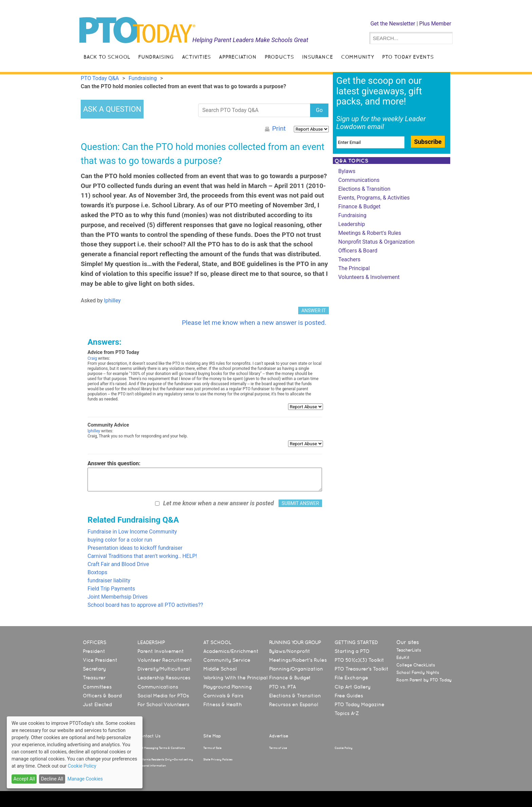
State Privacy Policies (218, 759)
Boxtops (97, 572)
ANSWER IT (313, 311)
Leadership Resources (164, 678)
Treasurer (94, 678)
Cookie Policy (344, 748)
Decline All (52, 779)
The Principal (354, 268)
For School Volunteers (163, 705)
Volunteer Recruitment (165, 660)
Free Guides (349, 696)
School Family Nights (418, 673)
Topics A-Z (347, 713)
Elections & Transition (364, 189)
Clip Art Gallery (353, 687)
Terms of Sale (212, 748)
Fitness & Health (223, 705)
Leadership (352, 224)
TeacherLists (409, 650)
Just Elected (97, 705)
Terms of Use (278, 748)
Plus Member (435, 24)
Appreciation (238, 57)
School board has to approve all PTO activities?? (145, 605)
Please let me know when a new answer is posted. (254, 323)
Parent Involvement (161, 651)
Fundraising (156, 57)
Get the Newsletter (393, 24)
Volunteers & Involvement (369, 277)
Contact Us (149, 736)
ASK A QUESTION (112, 109)
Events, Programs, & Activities (374, 198)
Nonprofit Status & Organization (376, 242)
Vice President (100, 660)
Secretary (94, 669)
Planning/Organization (296, 669)
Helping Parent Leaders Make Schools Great (250, 40)
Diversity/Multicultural (164, 669)
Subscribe (428, 142)
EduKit (403, 658)
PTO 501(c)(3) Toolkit (359, 660)
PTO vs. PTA (282, 687)
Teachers (349, 259)
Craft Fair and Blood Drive (118, 564)
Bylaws (347, 171)
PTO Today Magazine (359, 705)
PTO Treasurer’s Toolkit (362, 669)
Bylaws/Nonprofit (290, 651)
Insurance (317, 57)
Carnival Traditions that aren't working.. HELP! (142, 556)
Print (279, 128)
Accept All (24, 779)
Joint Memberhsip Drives (118, 597)
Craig (92, 358)
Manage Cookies (85, 779)
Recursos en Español (293, 705)
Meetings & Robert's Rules (370, 233)
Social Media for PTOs (163, 696)
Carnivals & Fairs (223, 696)
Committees (97, 687)
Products (279, 57)
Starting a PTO (352, 651)
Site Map (212, 736)
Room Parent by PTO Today (424, 680)
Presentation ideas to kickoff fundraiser (135, 548)
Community (357, 57)
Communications (359, 180)
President (94, 651)
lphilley (112, 301)
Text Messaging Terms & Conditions (161, 748)
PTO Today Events (408, 57)
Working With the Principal (235, 678)
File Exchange (351, 678)
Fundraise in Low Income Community (132, 532)
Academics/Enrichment (231, 651)
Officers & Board (358, 251)
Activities (196, 57)
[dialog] (75, 752)
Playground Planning (227, 687)
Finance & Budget (359, 207)
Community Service (227, 660)
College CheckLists (416, 665)
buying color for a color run (120, 540)
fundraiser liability (109, 580)
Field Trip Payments (111, 589)
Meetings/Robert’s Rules (298, 660)
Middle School (220, 669)
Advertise (279, 736)
